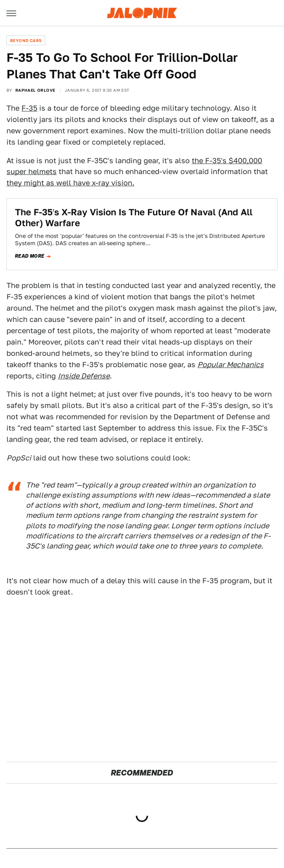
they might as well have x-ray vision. (70, 183)
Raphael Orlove (35, 90)
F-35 (29, 108)
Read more (30, 256)
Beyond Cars (26, 40)
